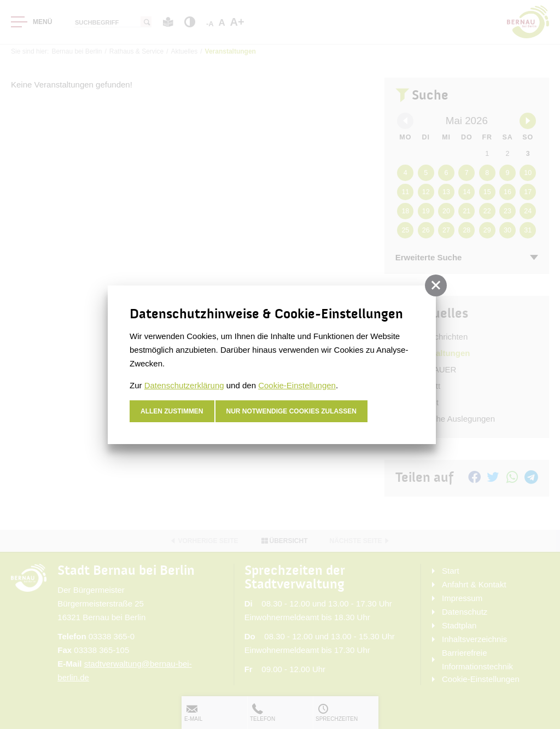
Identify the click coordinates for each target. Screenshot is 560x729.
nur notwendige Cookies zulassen (292, 411)
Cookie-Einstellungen (297, 385)
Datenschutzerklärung (184, 385)
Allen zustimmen (172, 411)
